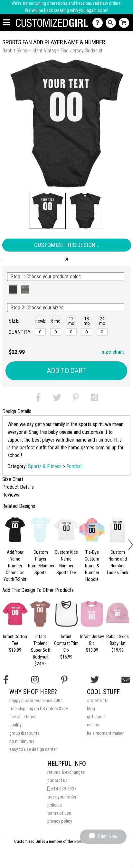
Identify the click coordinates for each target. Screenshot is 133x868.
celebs (93, 725)
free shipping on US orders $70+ (39, 709)
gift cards (96, 717)
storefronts (98, 701)
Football (74, 466)
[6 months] (56, 332)
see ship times (23, 717)
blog (91, 709)
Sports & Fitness (45, 466)
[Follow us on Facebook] (6, 680)
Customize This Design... (67, 245)
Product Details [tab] (18, 487)
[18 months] (86, 332)
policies (55, 805)
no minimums (22, 741)
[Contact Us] (99, 23)
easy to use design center (33, 750)
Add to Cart (66, 371)
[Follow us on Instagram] (35, 680)
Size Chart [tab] (13, 479)
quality (15, 725)
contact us (57, 781)
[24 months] (102, 332)
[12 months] (71, 332)
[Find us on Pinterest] (64, 680)
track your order (62, 797)
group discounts (24, 733)
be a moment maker (105, 733)
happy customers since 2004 (36, 701)
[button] (48, 211)
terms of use (59, 813)
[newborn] (40, 332)
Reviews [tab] (11, 495)
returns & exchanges (66, 772)
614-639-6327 (62, 789)
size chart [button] (113, 352)
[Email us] (126, 680)
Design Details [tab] (17, 411)
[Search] (112, 23)
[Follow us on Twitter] (95, 680)
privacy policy (60, 821)
